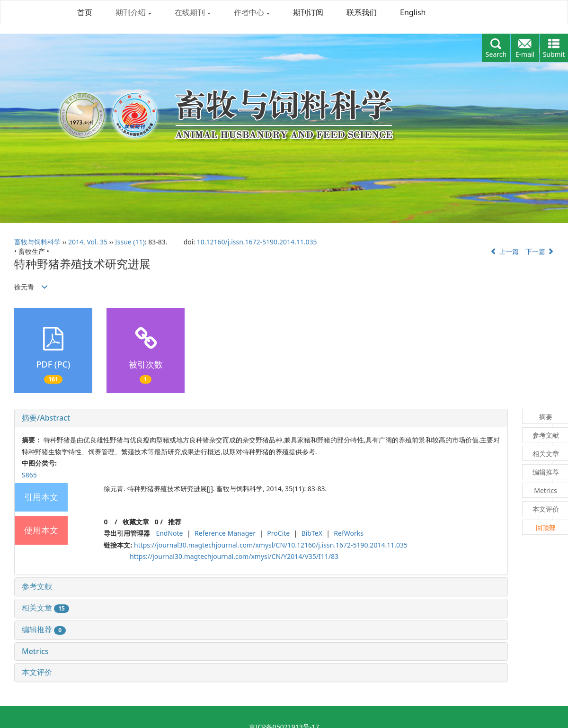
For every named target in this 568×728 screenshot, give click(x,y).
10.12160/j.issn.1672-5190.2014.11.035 (257, 242)
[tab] (261, 418)
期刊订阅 (308, 12)
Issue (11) (130, 242)
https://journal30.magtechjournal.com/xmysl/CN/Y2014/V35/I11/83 (234, 556)
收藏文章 (136, 522)
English (413, 12)
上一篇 (505, 251)
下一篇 (540, 251)
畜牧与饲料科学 (37, 242)
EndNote (169, 533)
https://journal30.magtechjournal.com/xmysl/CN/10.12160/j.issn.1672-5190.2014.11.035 (271, 545)
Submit (554, 54)
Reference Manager (225, 533)
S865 (29, 475)
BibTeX (312, 533)
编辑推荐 (44, 629)
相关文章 (45, 608)
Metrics (35, 651)
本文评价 (37, 672)
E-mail (525, 54)
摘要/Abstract (46, 418)
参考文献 (37, 586)
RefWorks (349, 533)
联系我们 (362, 12)
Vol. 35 (97, 242)
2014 (76, 242)
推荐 (175, 522)
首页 (85, 12)
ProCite (278, 533)
